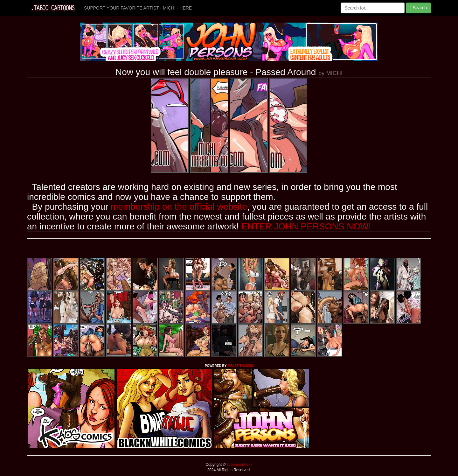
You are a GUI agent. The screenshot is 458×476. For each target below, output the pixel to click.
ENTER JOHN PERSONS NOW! (306, 226)
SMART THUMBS (240, 366)
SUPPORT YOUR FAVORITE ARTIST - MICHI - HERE (138, 8)
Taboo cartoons (239, 465)
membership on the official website (179, 207)
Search (418, 8)
